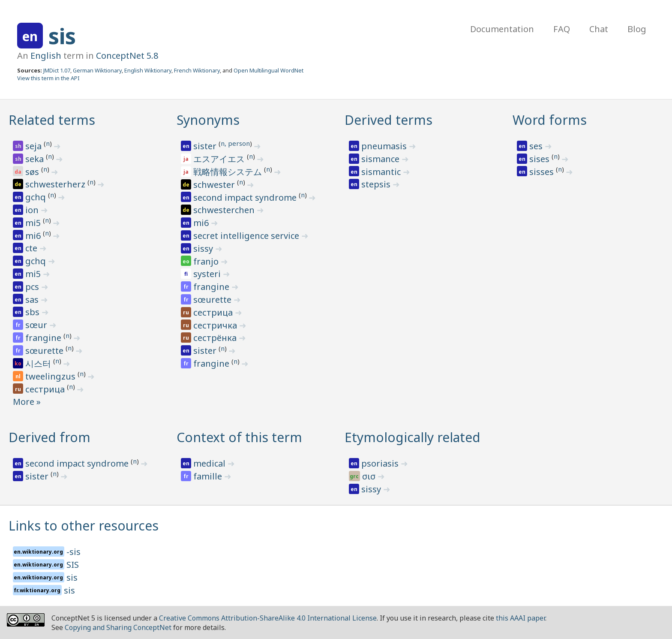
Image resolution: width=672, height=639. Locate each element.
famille (209, 476)
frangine (44, 338)
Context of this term (239, 437)
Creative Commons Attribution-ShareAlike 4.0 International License (268, 618)
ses (537, 146)
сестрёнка (216, 338)
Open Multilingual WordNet (268, 70)
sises (540, 159)
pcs (33, 287)
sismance (381, 159)
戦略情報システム (229, 172)
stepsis (377, 184)
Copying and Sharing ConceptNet (118, 627)
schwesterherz (56, 184)
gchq (37, 197)
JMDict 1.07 (57, 70)
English (46, 56)
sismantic (382, 172)
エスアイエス (220, 159)
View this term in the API (48, 78)
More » (27, 402)
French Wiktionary (197, 70)
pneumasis (385, 146)
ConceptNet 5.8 (127, 56)
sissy (204, 249)
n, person (235, 143)
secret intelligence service (247, 236)
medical (210, 463)
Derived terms (388, 120)
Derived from (49, 437)
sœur (37, 325)
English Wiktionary (148, 70)
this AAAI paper (520, 618)
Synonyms (208, 120)
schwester (215, 185)
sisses (543, 172)
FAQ (562, 29)
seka (36, 159)
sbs (33, 312)
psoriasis (381, 463)
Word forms (550, 120)
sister (206, 146)
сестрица (46, 389)
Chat (599, 29)
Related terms (52, 120)
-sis (73, 552)
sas (33, 300)
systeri (208, 274)
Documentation (502, 29)
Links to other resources (84, 526)
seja (34, 146)
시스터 (39, 363)
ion (33, 210)
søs (33, 172)
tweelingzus (51, 376)
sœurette (45, 351)
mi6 (34, 236)
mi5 (34, 223)
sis (62, 36)
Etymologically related (412, 437)
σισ (370, 476)
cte (32, 248)
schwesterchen (225, 210)
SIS (73, 565)
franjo (207, 261)
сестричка (216, 325)
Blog (637, 29)
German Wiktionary (97, 70)
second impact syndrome (246, 197)
